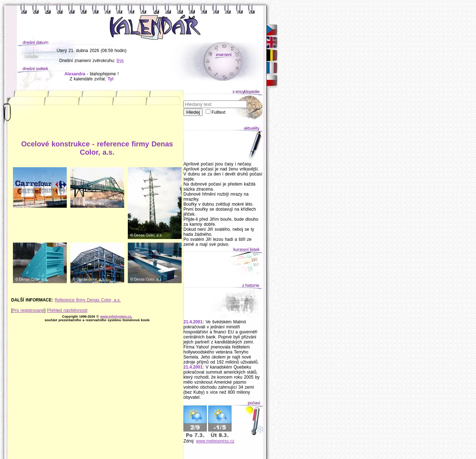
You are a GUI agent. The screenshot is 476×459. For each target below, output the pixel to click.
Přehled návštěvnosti (67, 310)
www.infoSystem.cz (116, 317)
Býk (120, 61)
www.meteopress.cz (215, 441)
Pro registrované (28, 310)
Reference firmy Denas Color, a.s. (88, 300)
